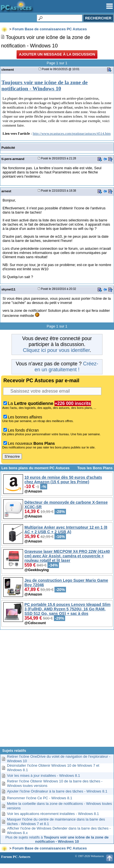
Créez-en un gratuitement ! (66, 367)
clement (8, 69)
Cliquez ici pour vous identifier (56, 350)
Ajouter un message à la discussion (57, 54)
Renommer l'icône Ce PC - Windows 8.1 (40, 798)
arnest (6, 191)
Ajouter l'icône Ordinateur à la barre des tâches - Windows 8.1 (57, 791)
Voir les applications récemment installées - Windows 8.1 (53, 814)
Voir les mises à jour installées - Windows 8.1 (44, 776)
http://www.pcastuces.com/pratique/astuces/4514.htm (72, 133)
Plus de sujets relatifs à (57, 839)
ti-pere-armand (13, 159)
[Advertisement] (56, 690)
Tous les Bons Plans (95, 468)
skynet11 (8, 289)
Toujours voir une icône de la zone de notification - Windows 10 (45, 85)
